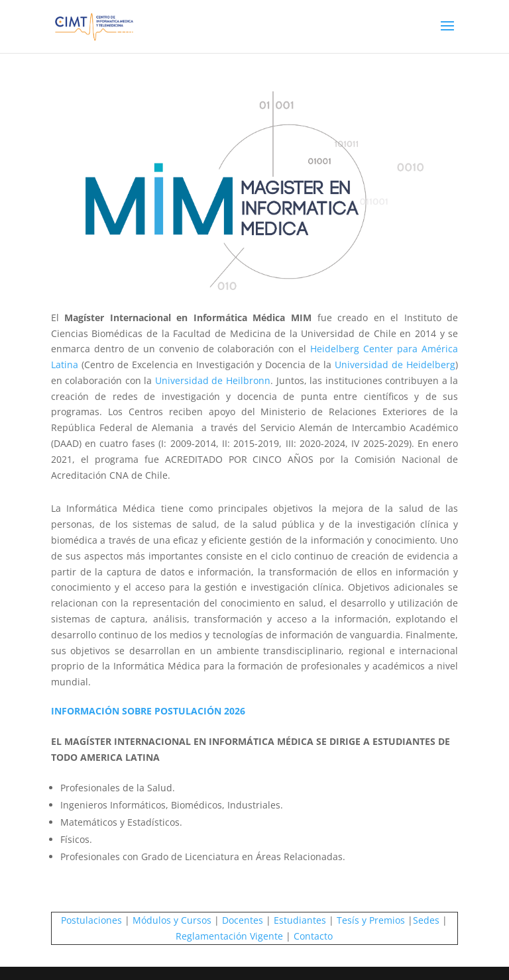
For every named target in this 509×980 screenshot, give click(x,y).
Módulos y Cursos (172, 920)
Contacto (313, 936)
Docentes (243, 920)
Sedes (426, 920)
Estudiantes (300, 920)
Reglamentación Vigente (229, 936)
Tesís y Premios (371, 920)
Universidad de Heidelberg (395, 365)
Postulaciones (91, 920)
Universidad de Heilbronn (213, 380)
